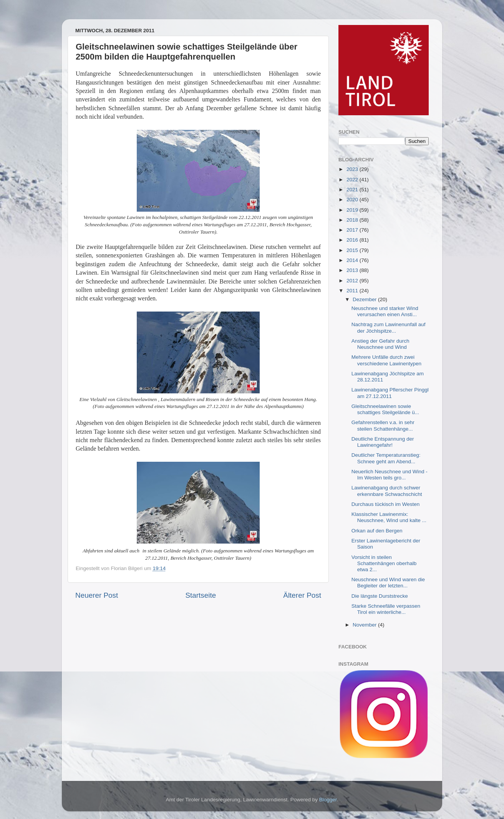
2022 (353, 180)
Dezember (365, 299)
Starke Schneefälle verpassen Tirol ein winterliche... (386, 609)
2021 (353, 190)
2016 (353, 240)
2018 (353, 220)
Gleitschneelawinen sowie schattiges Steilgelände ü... (385, 409)
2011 (353, 291)
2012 (353, 281)
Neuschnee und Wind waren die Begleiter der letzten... (388, 583)
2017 (353, 230)
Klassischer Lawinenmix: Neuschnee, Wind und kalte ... (389, 517)
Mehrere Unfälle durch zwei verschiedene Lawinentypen (386, 360)
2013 (353, 270)
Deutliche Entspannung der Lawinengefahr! (383, 442)
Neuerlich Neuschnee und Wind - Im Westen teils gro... (390, 475)
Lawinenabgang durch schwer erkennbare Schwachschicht (387, 491)
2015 (353, 250)
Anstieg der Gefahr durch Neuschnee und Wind (380, 344)
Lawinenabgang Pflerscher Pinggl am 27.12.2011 (390, 393)
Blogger (328, 800)
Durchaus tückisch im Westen (386, 504)
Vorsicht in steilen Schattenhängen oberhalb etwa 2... (384, 563)
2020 (353, 200)
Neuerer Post (97, 595)
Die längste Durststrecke (380, 596)
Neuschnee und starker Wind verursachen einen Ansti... (385, 311)
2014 (353, 260)
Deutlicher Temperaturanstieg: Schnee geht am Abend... (386, 458)
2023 (353, 169)
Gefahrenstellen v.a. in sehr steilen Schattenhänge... (383, 425)
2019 (353, 210)
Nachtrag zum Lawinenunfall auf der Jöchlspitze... (389, 327)
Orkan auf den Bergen (377, 531)
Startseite (201, 595)
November (365, 625)
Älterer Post (302, 595)
